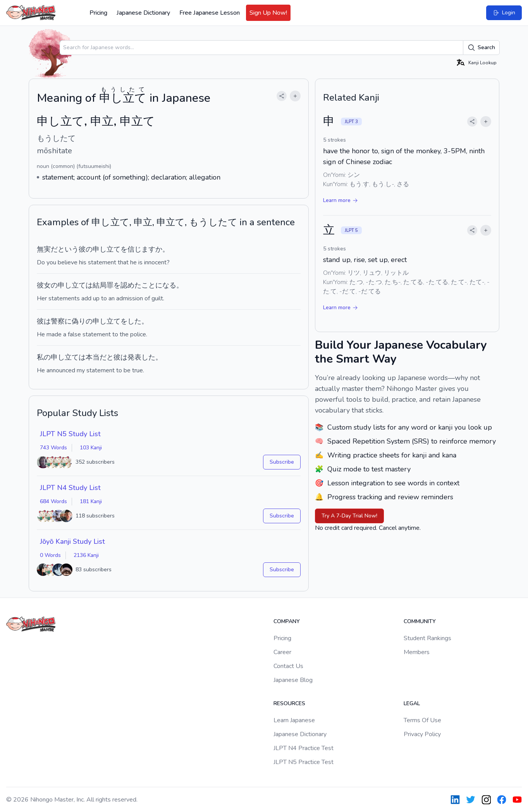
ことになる (159, 285)
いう (72, 249)
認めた (131, 285)
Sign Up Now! (268, 13)
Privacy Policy (422, 734)
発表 (134, 357)
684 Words (53, 501)
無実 (44, 249)
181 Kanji (91, 501)
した (134, 321)
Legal (412, 703)
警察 (58, 321)
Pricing (98, 13)
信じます (141, 249)
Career (282, 652)
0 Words (50, 555)
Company (287, 621)
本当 (93, 357)
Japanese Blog (293, 680)
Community (420, 621)
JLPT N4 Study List (70, 488)
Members (417, 652)
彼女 (44, 285)
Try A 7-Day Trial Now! (349, 516)
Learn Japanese (294, 720)
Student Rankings (427, 638)
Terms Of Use (422, 720)
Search (481, 48)
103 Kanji (91, 448)
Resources (289, 703)
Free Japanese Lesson (210, 13)
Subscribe (282, 462)
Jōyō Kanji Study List (72, 541)
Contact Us (288, 666)
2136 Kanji (86, 555)
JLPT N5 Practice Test (304, 762)
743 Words (53, 448)
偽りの (82, 321)
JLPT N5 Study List (70, 434)
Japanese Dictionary (143, 13)
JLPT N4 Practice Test (304, 748)
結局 (100, 285)
